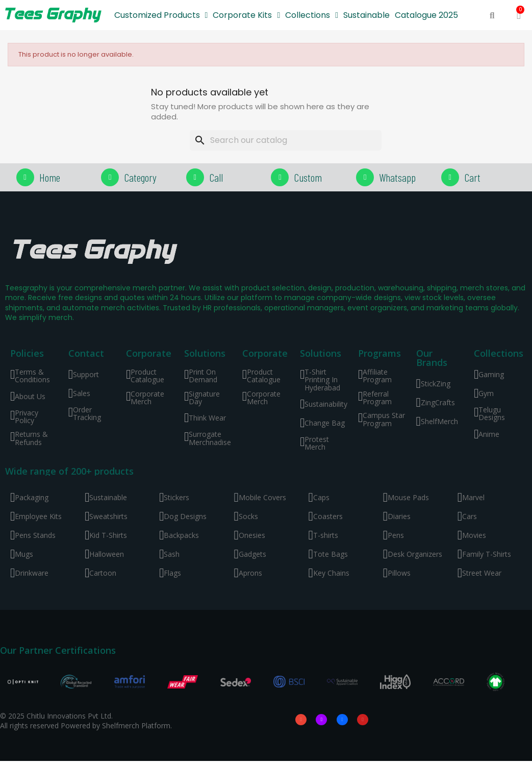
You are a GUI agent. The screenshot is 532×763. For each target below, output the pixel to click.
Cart (472, 177)
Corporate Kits (246, 15)
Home (50, 177)
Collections (312, 15)
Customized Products (161, 15)
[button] (492, 16)
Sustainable (366, 15)
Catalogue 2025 (426, 15)
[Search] (286, 140)
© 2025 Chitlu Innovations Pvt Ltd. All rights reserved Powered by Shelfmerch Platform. (86, 721)
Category (140, 177)
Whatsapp (397, 177)
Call (216, 177)
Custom (308, 177)
